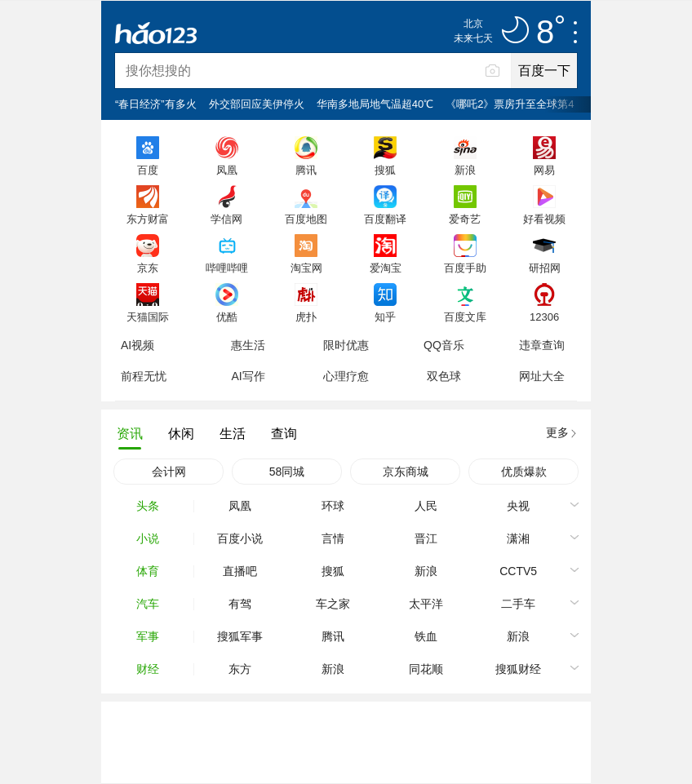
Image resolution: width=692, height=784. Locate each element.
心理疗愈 (346, 376)
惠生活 (248, 345)
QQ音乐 (444, 345)
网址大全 (542, 376)
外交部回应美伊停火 (257, 104)
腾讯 (306, 170)
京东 (148, 268)
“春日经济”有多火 (156, 104)
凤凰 (227, 170)
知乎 (385, 317)
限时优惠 (346, 345)
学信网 (226, 219)
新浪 (465, 170)
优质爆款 (524, 472)
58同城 (287, 472)
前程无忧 (144, 376)
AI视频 (138, 345)
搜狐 (385, 170)
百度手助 (465, 268)
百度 (148, 170)
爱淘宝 (386, 268)
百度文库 (465, 317)
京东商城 (406, 472)
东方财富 (148, 219)
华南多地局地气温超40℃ (375, 104)
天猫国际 (148, 317)
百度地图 (306, 219)
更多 (557, 432)
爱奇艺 (465, 219)
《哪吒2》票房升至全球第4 (510, 104)
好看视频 (544, 219)
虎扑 (306, 317)
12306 (544, 317)
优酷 (227, 317)
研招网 (545, 268)
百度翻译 (385, 219)
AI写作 (248, 376)
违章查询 (542, 345)
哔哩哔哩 (227, 268)
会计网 (169, 472)
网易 (544, 170)
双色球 (444, 376)
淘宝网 (306, 268)
